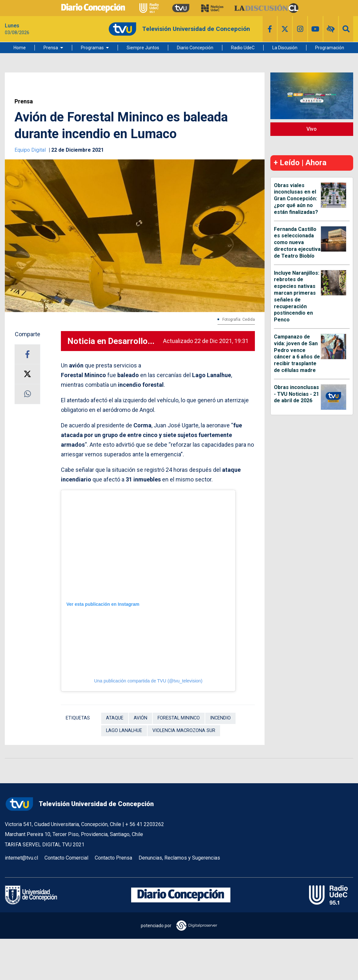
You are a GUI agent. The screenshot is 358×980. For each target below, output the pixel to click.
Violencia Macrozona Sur (184, 731)
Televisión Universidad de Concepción (79, 804)
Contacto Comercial (66, 858)
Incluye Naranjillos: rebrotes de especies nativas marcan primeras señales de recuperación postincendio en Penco (297, 296)
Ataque (115, 718)
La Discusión (285, 48)
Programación (330, 48)
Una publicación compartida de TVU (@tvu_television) (148, 681)
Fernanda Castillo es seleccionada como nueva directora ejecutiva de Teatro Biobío (297, 243)
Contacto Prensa (113, 858)
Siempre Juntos (143, 48)
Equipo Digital (31, 150)
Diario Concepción (195, 48)
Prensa (51, 48)
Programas (92, 48)
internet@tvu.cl (21, 858)
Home (20, 48)
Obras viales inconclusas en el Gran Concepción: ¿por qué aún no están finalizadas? (296, 199)
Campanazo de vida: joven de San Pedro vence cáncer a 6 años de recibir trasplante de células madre (297, 353)
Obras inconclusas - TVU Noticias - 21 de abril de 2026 (296, 394)
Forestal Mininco (179, 718)
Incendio (220, 718)
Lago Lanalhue (124, 731)
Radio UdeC (243, 48)
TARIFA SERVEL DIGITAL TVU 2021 (45, 845)
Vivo (312, 129)
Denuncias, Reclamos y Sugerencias (179, 858)
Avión (140, 718)
